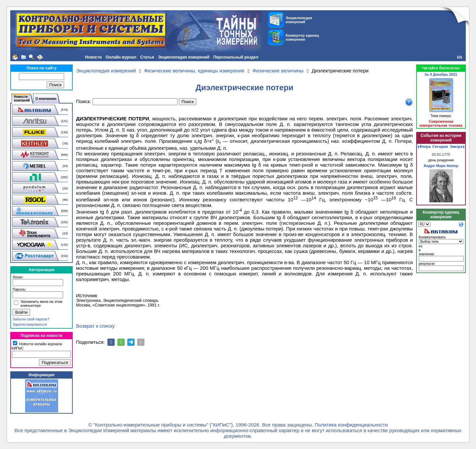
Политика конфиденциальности (351, 425)
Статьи (147, 57)
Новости (93, 57)
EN (460, 57)
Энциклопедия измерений (184, 57)
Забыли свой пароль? (31, 319)
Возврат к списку (95, 326)
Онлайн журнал (121, 57)
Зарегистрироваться (30, 324)
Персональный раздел (236, 57)
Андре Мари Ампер (441, 166)
